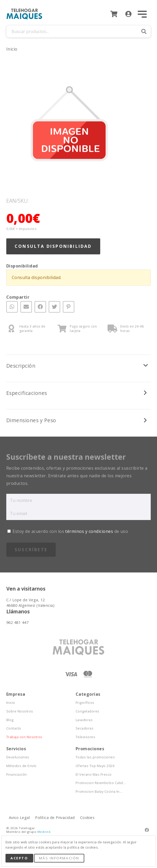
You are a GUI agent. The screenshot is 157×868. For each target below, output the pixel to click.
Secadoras (85, 728)
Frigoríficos (85, 703)
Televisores (85, 737)
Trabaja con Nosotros (24, 737)
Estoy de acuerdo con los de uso (68, 531)
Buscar (144, 31)
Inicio (12, 49)
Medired (44, 832)
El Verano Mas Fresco (94, 775)
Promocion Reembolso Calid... (101, 783)
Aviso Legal (19, 818)
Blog (10, 720)
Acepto (19, 858)
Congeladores (88, 711)
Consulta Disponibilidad (53, 246)
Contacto (14, 728)
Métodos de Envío (21, 766)
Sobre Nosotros (20, 711)
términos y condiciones (89, 531)
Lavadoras (84, 720)
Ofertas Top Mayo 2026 (95, 766)
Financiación (17, 775)
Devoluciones (18, 757)
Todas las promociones (95, 757)
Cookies (87, 818)
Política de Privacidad (55, 818)
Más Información (59, 858)
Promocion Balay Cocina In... (99, 792)
